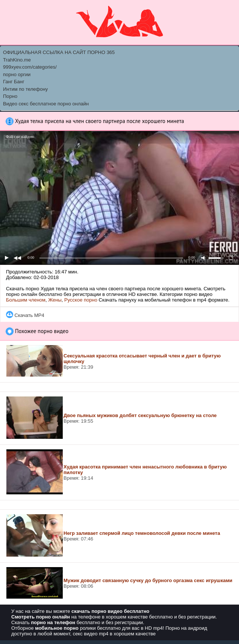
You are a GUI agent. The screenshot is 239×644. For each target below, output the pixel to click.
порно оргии (17, 74)
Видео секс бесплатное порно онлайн (46, 104)
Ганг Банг (14, 82)
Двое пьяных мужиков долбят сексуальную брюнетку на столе (140, 415)
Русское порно (81, 300)
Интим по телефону (25, 89)
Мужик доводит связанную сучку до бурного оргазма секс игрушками (148, 580)
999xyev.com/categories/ (30, 67)
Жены (55, 300)
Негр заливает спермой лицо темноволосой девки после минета (142, 533)
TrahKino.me (17, 60)
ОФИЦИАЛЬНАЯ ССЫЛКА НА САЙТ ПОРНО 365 (59, 52)
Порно (10, 96)
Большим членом (26, 300)
